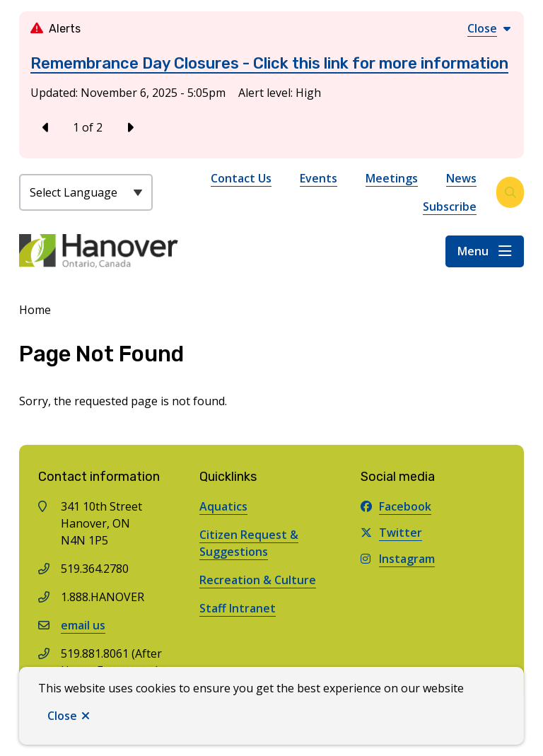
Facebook (396, 506)
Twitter (391, 533)
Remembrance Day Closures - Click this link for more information (269, 63)
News (461, 178)
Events (319, 178)
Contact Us (241, 178)
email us (83, 625)
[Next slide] (129, 127)
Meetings (392, 178)
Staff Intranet (238, 608)
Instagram (398, 559)
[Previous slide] (46, 127)
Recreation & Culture (258, 580)
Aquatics (223, 506)
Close (62, 716)
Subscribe (450, 207)
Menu (473, 251)
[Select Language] (86, 192)
